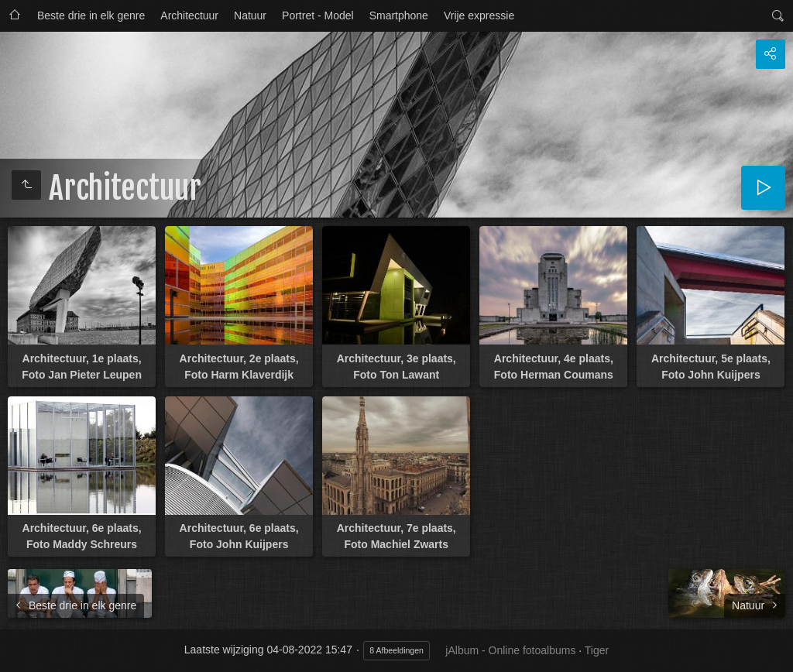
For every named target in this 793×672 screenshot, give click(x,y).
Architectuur (189, 15)
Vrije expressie (479, 15)
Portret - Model (318, 15)
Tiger (597, 650)
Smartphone (399, 15)
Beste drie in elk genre (91, 15)
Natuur (250, 15)
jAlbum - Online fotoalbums (510, 650)
